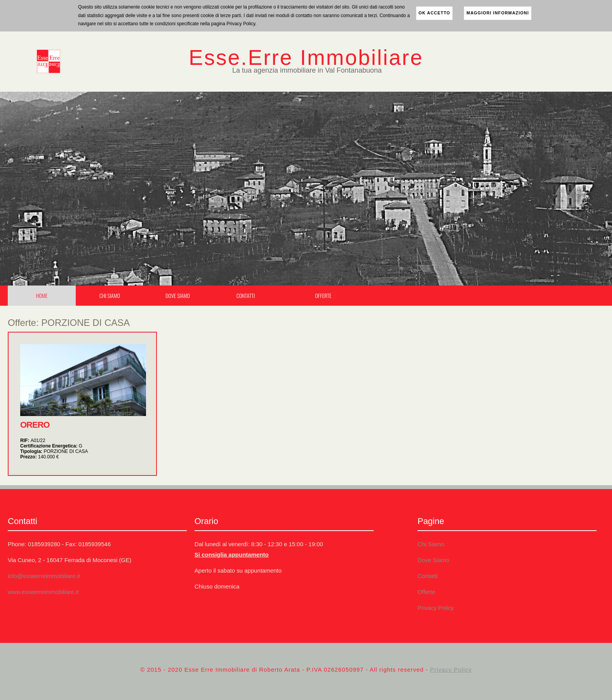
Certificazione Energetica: (51, 446)
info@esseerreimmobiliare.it (44, 576)
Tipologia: (54, 451)
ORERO (35, 425)
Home (42, 295)
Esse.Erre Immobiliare (306, 57)
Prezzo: (39, 457)
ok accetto (435, 13)
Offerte (323, 295)
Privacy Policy (436, 608)
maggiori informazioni (498, 13)
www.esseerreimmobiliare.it (43, 592)
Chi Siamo (110, 295)
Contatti (246, 295)
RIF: (33, 441)
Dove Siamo (177, 295)
